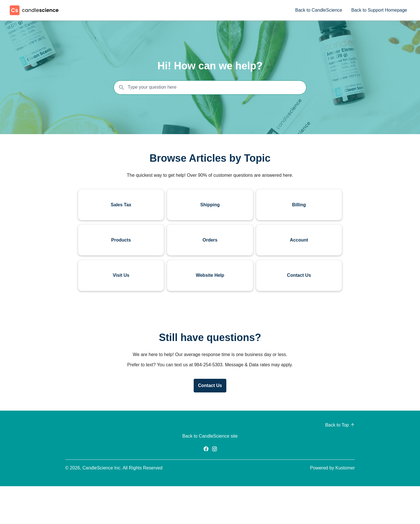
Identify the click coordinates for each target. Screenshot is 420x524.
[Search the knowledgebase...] (210, 88)
